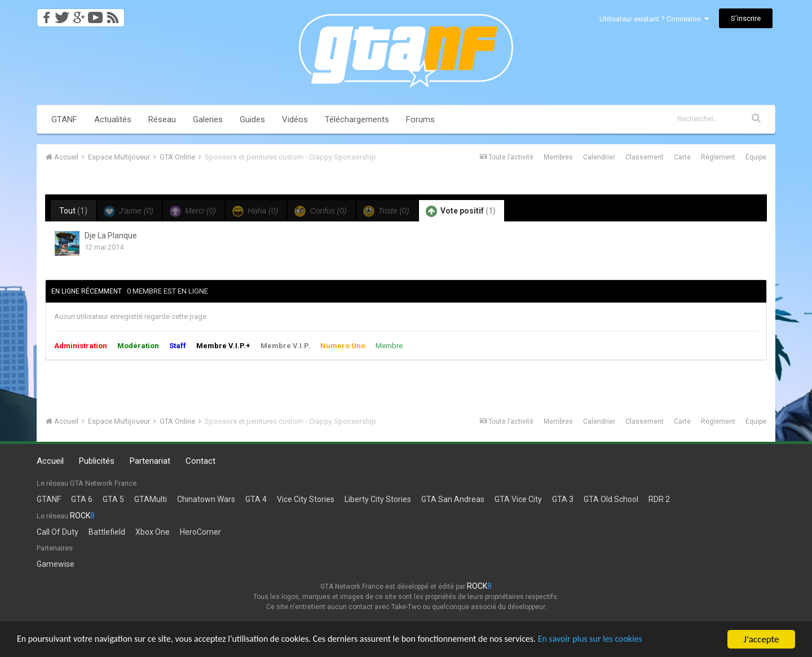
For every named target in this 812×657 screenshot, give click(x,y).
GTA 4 (256, 499)
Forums (420, 119)
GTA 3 (563, 499)
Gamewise (56, 564)
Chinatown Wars (206, 499)
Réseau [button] (162, 119)
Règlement (718, 157)
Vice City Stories (306, 499)
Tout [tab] (73, 211)
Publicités (97, 461)
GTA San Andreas (453, 499)
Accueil (50, 461)
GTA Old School (611, 499)
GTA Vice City (518, 499)
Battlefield (107, 532)
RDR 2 (659, 499)
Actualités (113, 119)
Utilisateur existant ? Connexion (654, 19)
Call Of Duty (58, 532)
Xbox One (153, 532)
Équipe (756, 157)
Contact (200, 461)
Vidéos (295, 119)
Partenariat (150, 461)
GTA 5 (113, 499)
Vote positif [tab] (461, 211)
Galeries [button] (208, 119)
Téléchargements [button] (357, 119)
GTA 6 (82, 499)
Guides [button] (252, 119)
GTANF (64, 119)
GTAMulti (151, 499)
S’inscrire (746, 18)
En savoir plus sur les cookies (629, 640)
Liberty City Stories (378, 499)
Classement (645, 157)
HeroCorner (200, 532)
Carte (682, 157)
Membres (558, 157)
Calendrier (599, 157)
